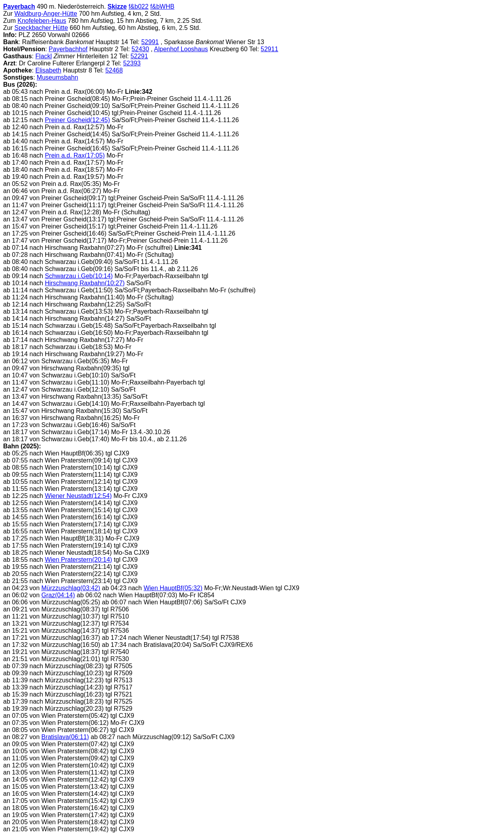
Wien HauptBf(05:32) (173, 588)
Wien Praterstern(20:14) (79, 560)
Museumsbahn (57, 77)
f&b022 (138, 7)
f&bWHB (162, 7)
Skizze (117, 7)
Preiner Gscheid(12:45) (77, 120)
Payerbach (19, 7)
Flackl (44, 56)
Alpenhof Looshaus (181, 49)
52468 (114, 70)
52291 (139, 56)
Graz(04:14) (58, 595)
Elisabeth (48, 70)
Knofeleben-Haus (42, 21)
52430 (140, 49)
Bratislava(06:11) (65, 737)
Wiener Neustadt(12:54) (78, 496)
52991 (150, 42)
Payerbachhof (68, 49)
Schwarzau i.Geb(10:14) (79, 276)
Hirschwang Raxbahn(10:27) (85, 283)
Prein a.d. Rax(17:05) (75, 155)
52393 (132, 63)
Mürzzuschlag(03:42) (71, 588)
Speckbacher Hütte (41, 28)
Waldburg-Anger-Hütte (45, 14)
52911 (270, 49)
